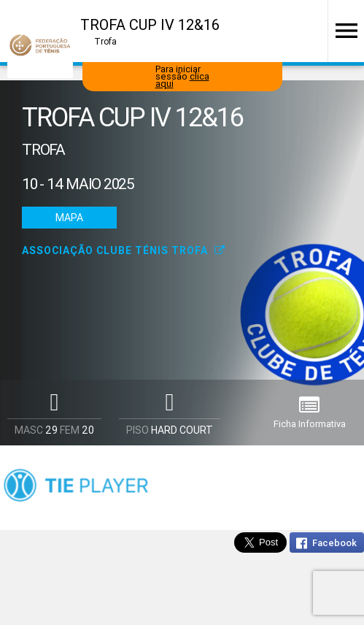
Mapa (69, 218)
